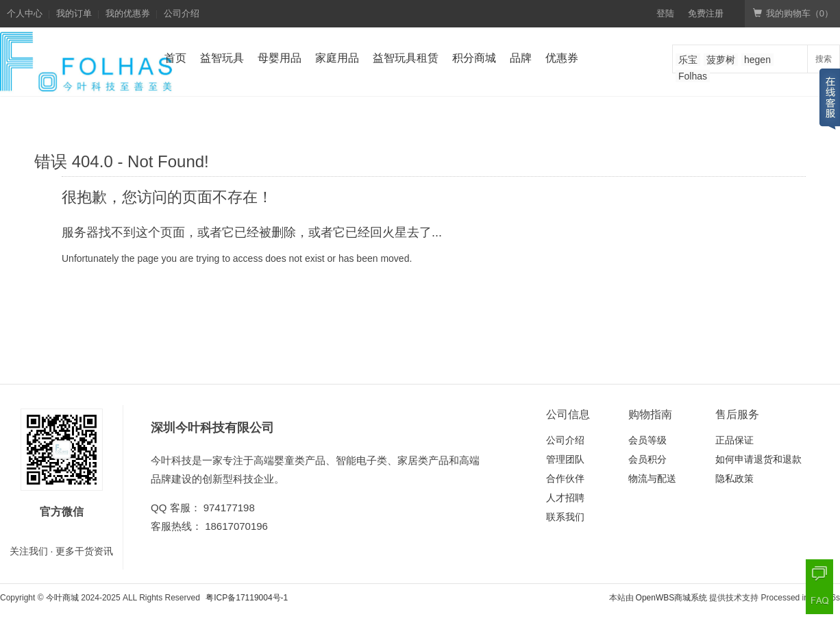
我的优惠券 (128, 13)
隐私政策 (734, 478)
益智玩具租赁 (406, 58)
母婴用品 (280, 58)
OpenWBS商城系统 (672, 598)
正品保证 (734, 440)
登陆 (665, 13)
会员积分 (647, 459)
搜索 (824, 59)
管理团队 (565, 459)
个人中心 (25, 13)
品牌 (521, 58)
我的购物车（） (793, 13)
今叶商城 (62, 598)
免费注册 (706, 13)
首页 (175, 58)
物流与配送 (652, 478)
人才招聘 (565, 498)
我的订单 (74, 13)
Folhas (693, 76)
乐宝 (688, 60)
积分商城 (474, 58)
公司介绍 (182, 13)
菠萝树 (721, 60)
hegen (757, 60)
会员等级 (647, 440)
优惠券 (562, 58)
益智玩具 (222, 58)
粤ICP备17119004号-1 (247, 598)
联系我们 (565, 517)
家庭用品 (337, 58)
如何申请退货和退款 (758, 459)
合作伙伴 (565, 478)
